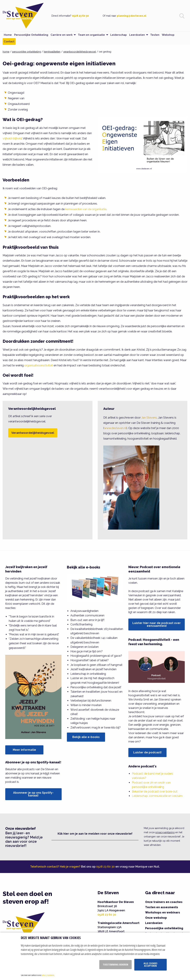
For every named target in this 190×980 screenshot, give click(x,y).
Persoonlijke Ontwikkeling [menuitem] (31, 35)
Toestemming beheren (115, 965)
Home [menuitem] (8, 35)
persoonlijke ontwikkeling (27, 52)
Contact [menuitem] (9, 42)
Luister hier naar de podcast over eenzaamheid (157, 624)
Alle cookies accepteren (151, 965)
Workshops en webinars (163, 912)
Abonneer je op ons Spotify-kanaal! (33, 794)
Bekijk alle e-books (86, 737)
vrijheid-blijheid (12, 138)
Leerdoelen (154, 923)
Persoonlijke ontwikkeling (164, 928)
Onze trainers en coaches (164, 902)
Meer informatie (24, 750)
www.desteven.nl (115, 428)
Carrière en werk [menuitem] (62, 35)
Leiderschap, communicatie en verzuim (157, 796)
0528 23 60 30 (80, 16)
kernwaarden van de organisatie (86, 209)
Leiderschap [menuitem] (119, 35)
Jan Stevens (149, 418)
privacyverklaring (165, 832)
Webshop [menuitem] (168, 35)
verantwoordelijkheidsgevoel (80, 52)
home (6, 52)
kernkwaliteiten (52, 52)
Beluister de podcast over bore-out (155, 791)
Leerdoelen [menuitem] (137, 35)
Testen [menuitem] (155, 35)
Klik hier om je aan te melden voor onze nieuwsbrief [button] (95, 834)
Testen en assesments (162, 907)
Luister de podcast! (147, 752)
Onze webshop (156, 918)
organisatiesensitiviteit (39, 365)
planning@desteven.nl (132, 16)
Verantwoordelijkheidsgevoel (33, 433)
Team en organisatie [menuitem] (91, 35)
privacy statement (48, 975)
